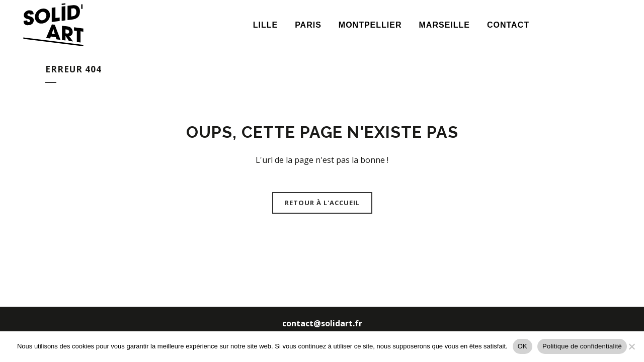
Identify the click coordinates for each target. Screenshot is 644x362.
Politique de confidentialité (582, 346)
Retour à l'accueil (322, 203)
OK (522, 346)
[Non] (631, 346)
